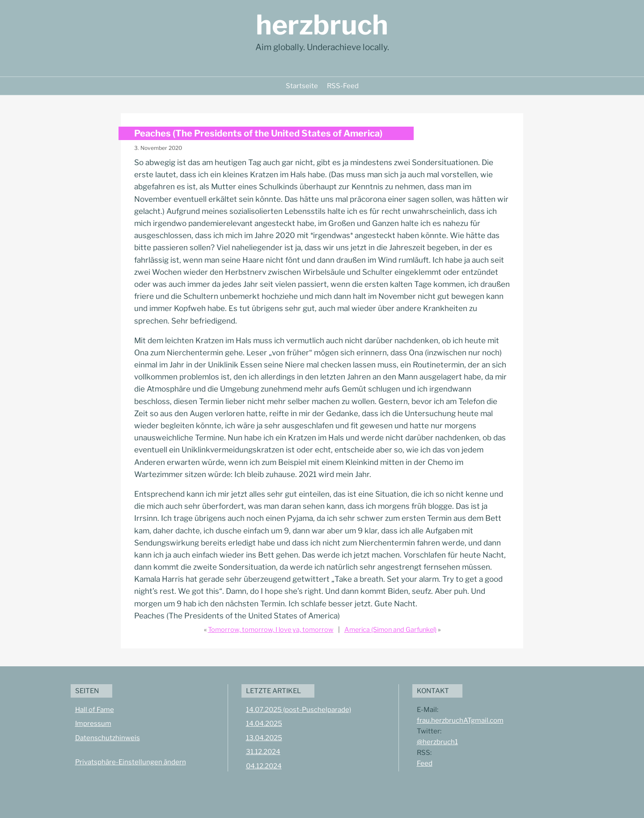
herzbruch (322, 25)
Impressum (93, 724)
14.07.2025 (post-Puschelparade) (299, 710)
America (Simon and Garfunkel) (390, 630)
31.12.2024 (263, 752)
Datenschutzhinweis (108, 738)
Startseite (302, 86)
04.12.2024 (264, 766)
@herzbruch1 (437, 742)
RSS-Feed (343, 86)
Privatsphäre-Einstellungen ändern (131, 762)
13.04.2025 (264, 738)
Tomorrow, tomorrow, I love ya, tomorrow (271, 630)
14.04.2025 (264, 724)
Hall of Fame (95, 710)
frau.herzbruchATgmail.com (460, 720)
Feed (425, 763)
